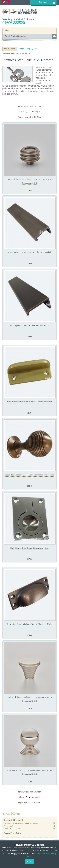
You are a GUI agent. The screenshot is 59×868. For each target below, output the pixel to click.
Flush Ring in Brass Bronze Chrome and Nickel (29, 548)
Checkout (43, 2)
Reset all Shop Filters (13, 833)
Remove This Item (54, 823)
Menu (7, 30)
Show (22, 112)
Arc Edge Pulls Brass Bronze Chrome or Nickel (29, 325)
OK (54, 36)
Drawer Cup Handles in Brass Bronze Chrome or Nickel (29, 624)
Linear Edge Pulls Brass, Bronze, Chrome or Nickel (30, 252)
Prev (26, 117)
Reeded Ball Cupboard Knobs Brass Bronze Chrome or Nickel (30, 475)
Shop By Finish (32, 49)
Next (39, 117)
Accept (29, 862)
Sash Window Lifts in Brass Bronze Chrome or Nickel (29, 402)
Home (21, 49)
